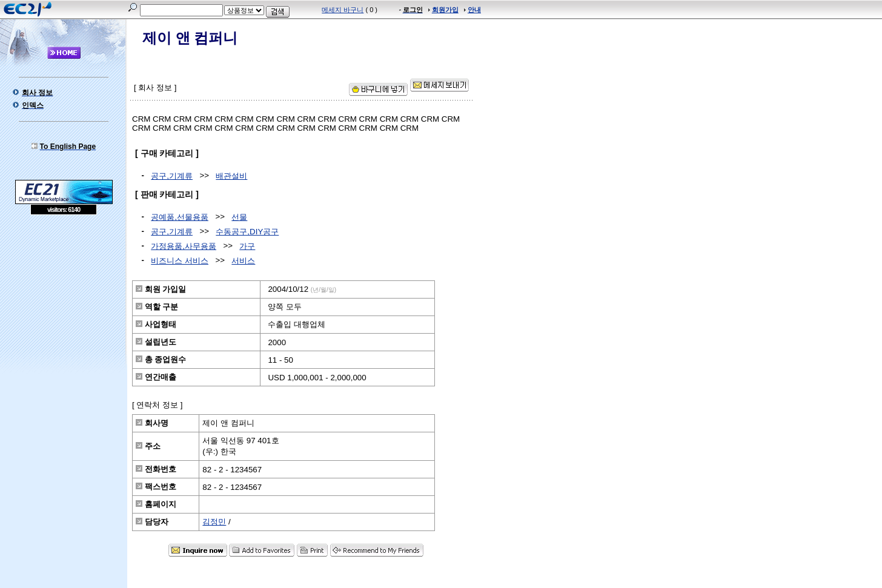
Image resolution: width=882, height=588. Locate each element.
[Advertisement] (64, 303)
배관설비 (231, 176)
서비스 (243, 261)
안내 (474, 10)
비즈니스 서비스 (180, 261)
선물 (239, 217)
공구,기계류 (172, 176)
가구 (247, 246)
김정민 (214, 522)
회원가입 (445, 10)
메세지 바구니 (343, 10)
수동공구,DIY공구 (247, 232)
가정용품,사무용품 (184, 246)
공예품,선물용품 (180, 217)
